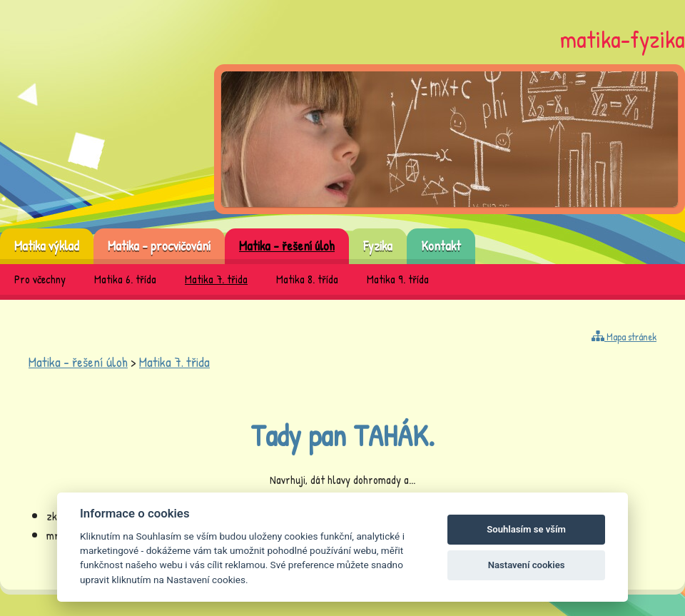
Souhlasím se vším (526, 529)
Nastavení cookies (527, 565)
